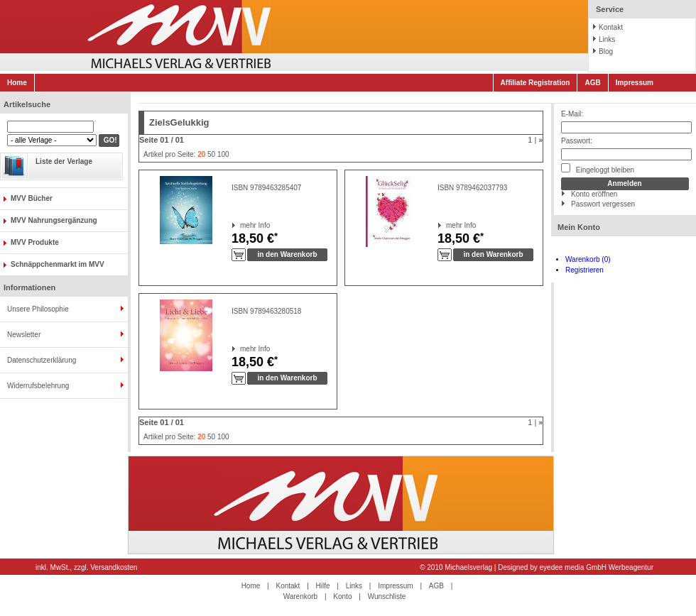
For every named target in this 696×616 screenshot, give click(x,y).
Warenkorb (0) (588, 259)
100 (223, 154)
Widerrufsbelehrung (38, 386)
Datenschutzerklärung (42, 360)
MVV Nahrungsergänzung (54, 220)
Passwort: (577, 141)
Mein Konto (579, 227)
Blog (606, 51)
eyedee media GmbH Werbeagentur (597, 567)
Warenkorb (301, 596)
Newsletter (24, 335)
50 (211, 154)
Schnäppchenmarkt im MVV (58, 264)
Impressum (635, 83)
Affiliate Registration (535, 83)
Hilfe (323, 586)
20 (201, 154)
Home (17, 83)
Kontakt (611, 27)
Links (607, 39)
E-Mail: (572, 114)
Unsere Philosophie (38, 309)
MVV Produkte (35, 242)
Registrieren (584, 270)
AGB (592, 83)
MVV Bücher (32, 198)
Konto (342, 596)
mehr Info (240, 225)
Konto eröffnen (594, 194)
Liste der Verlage (64, 161)
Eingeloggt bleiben (598, 169)
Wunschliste (387, 596)
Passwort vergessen (603, 204)
